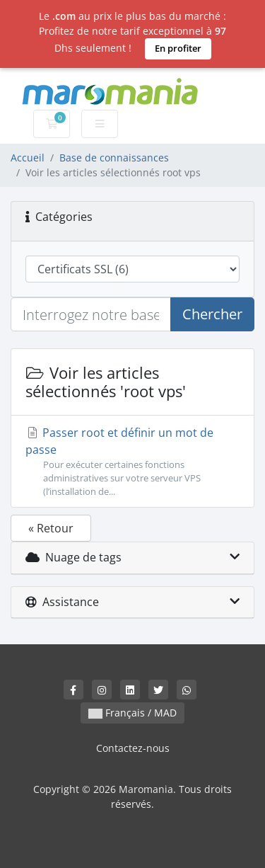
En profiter (178, 48)
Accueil (28, 158)
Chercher (212, 314)
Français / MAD (132, 713)
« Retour (51, 528)
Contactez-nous (133, 748)
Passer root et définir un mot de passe (132, 462)
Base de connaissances (114, 158)
